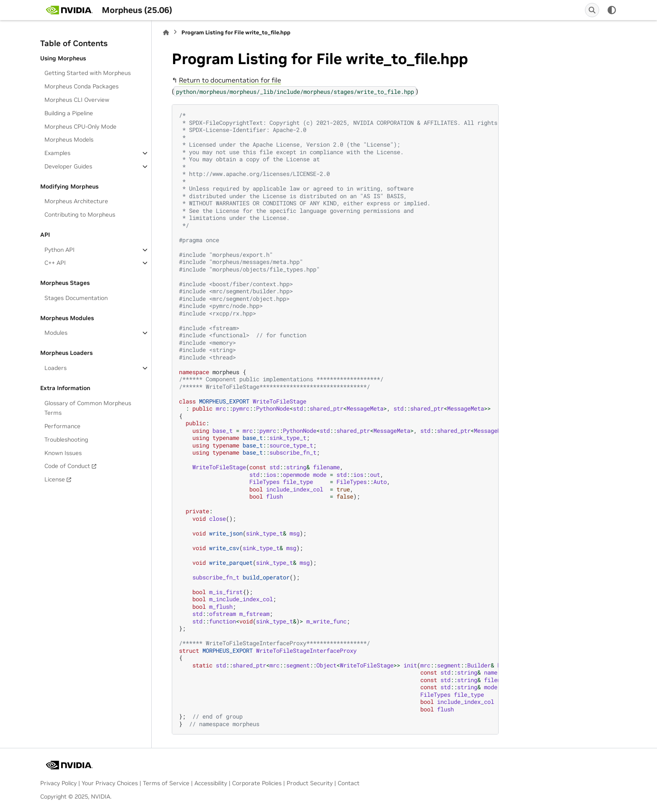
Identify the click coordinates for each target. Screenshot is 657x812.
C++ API (55, 263)
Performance (62, 426)
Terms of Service (166, 783)
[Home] (166, 32)
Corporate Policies (257, 783)
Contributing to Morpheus (80, 215)
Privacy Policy (58, 783)
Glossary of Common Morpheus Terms (88, 408)
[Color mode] (612, 10)
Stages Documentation (76, 298)
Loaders (56, 368)
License (55, 479)
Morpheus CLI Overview (77, 100)
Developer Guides (68, 166)
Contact (349, 783)
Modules (56, 333)
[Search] (592, 10)
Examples (57, 153)
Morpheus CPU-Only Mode (80, 127)
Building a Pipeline (69, 113)
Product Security (310, 783)
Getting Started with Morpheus (88, 73)
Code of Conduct (67, 466)
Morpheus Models (69, 140)
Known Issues (63, 453)
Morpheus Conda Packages (81, 86)
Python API (59, 250)
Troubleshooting (66, 440)
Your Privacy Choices (110, 783)
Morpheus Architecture (76, 201)
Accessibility (211, 783)
